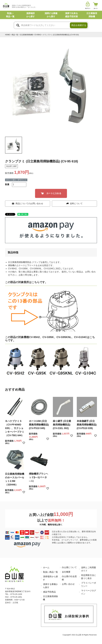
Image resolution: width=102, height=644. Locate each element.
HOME (7, 35)
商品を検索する (79, 25)
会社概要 (66, 572)
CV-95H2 (38, 35)
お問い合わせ (68, 584)
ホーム (46, 567)
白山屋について (69, 567)
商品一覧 (15, 35)
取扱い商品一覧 (50, 572)
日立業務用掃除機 (26, 35)
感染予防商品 (49, 592)
